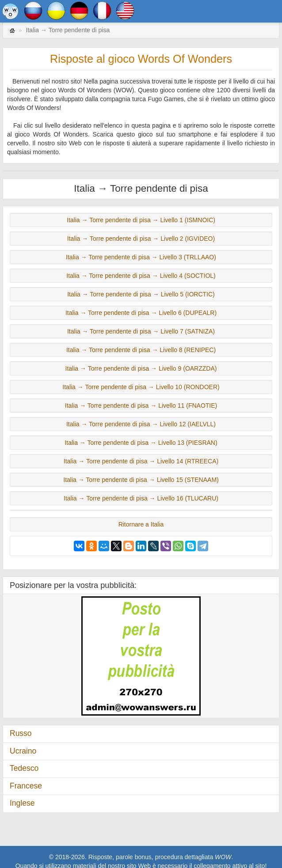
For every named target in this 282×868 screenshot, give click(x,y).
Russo (21, 733)
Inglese (22, 803)
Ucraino (23, 751)
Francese (26, 786)
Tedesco (24, 768)
